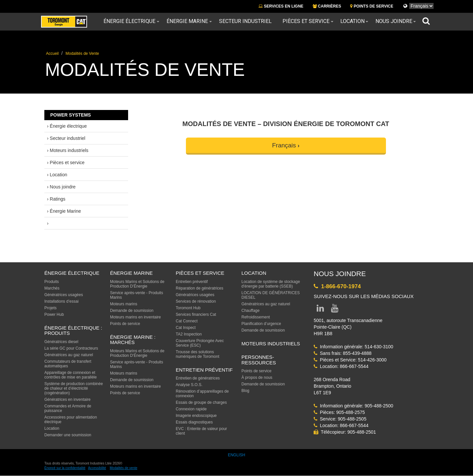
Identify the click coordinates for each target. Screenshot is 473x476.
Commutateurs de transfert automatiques (68, 364)
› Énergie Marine (64, 211)
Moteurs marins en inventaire (135, 317)
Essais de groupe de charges (201, 402)
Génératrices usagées (64, 295)
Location (352, 21)
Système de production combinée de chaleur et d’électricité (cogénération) (74, 388)
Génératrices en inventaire (68, 400)
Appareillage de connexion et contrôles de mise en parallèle (70, 375)
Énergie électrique (129, 21)
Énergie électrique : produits (73, 331)
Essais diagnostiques (194, 422)
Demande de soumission (132, 311)
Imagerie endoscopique (196, 416)
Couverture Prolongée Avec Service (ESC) (200, 343)
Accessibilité (97, 468)
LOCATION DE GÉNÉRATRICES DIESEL (271, 295)
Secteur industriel (245, 21)
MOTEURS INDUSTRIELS (271, 344)
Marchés (52, 288)
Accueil (52, 54)
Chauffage (250, 311)
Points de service (125, 324)
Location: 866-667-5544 (341, 366)
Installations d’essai (61, 301)
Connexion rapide (191, 409)
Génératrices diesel (61, 342)
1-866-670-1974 (337, 286)
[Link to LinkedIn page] (320, 310)
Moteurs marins (124, 304)
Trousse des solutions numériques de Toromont (198, 354)
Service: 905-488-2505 (340, 419)
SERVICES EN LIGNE (281, 6)
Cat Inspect (186, 328)
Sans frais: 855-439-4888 (343, 353)
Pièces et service (306, 21)
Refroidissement (256, 317)
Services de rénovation (196, 301)
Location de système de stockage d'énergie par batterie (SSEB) (271, 284)
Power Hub (54, 314)
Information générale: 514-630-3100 (353, 347)
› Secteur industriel (66, 138)
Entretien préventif (192, 282)
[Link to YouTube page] (335, 310)
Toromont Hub (188, 308)
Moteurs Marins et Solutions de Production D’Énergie (137, 284)
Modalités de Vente (82, 54)
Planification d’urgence (261, 324)
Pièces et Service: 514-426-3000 (350, 360)
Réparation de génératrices (200, 288)
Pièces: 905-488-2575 (339, 412)
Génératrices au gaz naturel (69, 355)
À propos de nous (257, 378)
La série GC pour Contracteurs (71, 348)
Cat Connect (187, 321)
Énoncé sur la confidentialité (65, 468)
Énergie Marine (187, 21)
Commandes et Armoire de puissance (68, 408)
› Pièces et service (66, 162)
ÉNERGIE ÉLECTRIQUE (72, 273)
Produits (52, 282)
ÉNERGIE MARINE (131, 273)
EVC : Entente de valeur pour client (201, 431)
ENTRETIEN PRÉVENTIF (204, 370)
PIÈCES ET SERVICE (200, 273)
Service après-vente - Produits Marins (136, 295)
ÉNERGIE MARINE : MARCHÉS (133, 340)
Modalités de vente (124, 468)
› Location (57, 175)
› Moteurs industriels (68, 150)
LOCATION (254, 273)
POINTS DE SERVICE (372, 6)
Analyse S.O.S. (189, 385)
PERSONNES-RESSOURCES (259, 360)
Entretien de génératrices (198, 378)
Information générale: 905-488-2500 (353, 406)
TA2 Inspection (189, 334)
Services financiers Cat (196, 314)
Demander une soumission (68, 435)
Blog (245, 391)
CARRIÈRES (327, 6)
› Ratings (56, 199)
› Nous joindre (61, 187)
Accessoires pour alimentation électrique (71, 420)
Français (284, 145)
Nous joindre (394, 21)
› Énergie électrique (67, 126)
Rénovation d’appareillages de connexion (202, 394)
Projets (50, 308)
